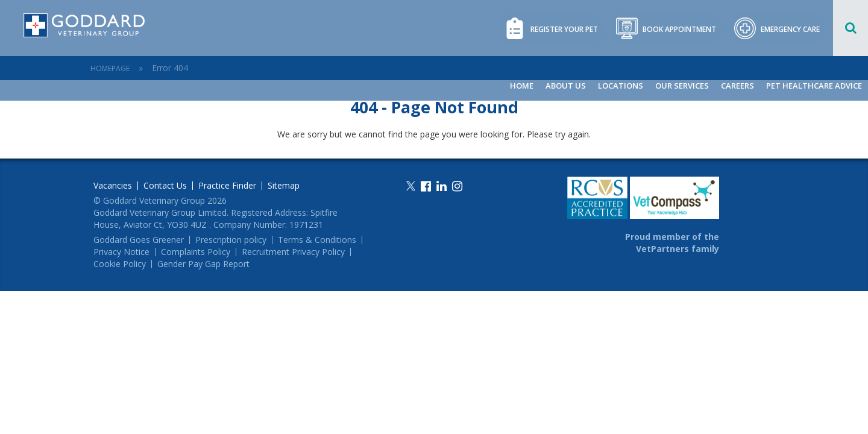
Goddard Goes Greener (139, 240)
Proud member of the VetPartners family (672, 243)
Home (522, 86)
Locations (621, 86)
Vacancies (113, 186)
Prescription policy (231, 240)
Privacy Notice (121, 252)
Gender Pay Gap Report (203, 264)
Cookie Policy (120, 264)
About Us (566, 86)
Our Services (682, 86)
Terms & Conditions (317, 240)
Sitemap (284, 186)
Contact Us (165, 186)
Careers (737, 86)
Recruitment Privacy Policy (293, 252)
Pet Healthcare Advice (814, 86)
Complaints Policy (196, 252)
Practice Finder (227, 186)
